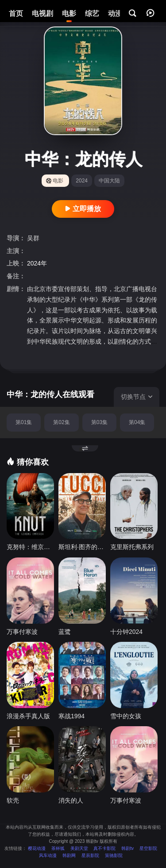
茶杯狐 (58, 848)
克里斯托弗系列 (132, 547)
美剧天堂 (79, 848)
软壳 (13, 800)
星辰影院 (90, 855)
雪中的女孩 (126, 716)
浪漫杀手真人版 (28, 716)
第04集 (137, 422)
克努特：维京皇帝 (30, 547)
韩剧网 (69, 855)
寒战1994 (71, 716)
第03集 (99, 422)
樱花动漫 (37, 848)
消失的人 (71, 800)
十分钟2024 (126, 632)
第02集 (61, 422)
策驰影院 (114, 855)
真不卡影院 (104, 848)
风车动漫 (48, 855)
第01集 (24, 422)
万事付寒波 (22, 632)
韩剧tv (127, 848)
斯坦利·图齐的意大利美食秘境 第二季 (82, 547)
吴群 (33, 238)
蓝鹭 (65, 632)
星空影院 (148, 848)
